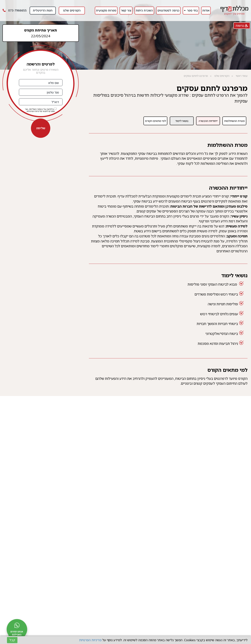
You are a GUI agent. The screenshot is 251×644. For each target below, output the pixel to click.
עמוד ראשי (242, 76)
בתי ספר (192, 10)
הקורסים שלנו (72, 10)
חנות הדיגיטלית (43, 10)
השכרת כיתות (144, 10)
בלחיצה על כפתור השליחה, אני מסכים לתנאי (41, 110)
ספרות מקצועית (106, 10)
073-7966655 (15, 10)
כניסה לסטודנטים (168, 10)
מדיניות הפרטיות (34, 111)
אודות (206, 10)
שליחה (41, 128)
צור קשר (126, 10)
